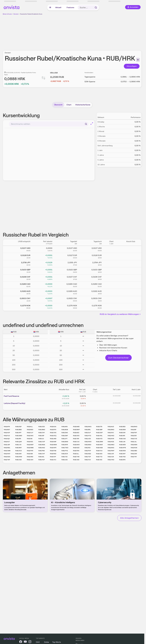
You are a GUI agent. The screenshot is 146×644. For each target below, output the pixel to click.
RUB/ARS (65, 427)
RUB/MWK (53, 445)
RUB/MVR (76, 445)
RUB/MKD (111, 445)
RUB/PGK (53, 451)
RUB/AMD (76, 427)
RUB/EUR (122, 433)
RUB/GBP (99, 430)
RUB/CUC (76, 442)
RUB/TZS (64, 457)
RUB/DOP (99, 433)
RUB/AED (76, 433)
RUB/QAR (19, 442)
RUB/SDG (7, 457)
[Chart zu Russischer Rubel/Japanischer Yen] (111, 263)
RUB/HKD (111, 436)
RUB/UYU (53, 460)
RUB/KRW (19, 457)
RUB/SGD (88, 454)
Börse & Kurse (7, 14)
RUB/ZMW (100, 442)
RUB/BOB (65, 430)
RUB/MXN (134, 445)
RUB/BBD (19, 430)
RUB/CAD (122, 439)
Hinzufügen (132, 66)
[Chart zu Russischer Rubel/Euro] (111, 256)
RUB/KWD (88, 442)
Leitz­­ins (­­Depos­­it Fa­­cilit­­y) (14, 403)
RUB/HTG (88, 436)
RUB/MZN (122, 445)
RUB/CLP (30, 433)
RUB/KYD (99, 439)
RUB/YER (76, 439)
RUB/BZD (30, 430)
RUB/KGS (111, 442)
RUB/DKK (65, 433)
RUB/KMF (53, 442)
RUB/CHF (42, 454)
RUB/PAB (41, 451)
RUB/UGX (18, 460)
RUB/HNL (99, 436)
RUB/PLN (99, 451)
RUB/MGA (42, 445)
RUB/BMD (42, 430)
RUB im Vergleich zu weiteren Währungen (120, 314)
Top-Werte (57, 642)
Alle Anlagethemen (129, 518)
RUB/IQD (7, 439)
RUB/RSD (53, 454)
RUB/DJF (88, 433)
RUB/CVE (134, 439)
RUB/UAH (30, 460)
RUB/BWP (76, 430)
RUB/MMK (30, 448)
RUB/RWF (111, 451)
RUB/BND (111, 430)
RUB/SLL (76, 454)
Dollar (47, 642)
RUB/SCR (65, 454)
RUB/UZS (65, 460)
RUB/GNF (65, 436)
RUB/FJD (7, 436)
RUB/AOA (53, 427)
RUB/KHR (111, 439)
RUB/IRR (18, 439)
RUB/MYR (65, 445)
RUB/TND (122, 457)
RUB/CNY (42, 433)
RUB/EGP (18, 427)
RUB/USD (76, 460)
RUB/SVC (111, 433)
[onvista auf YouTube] (25, 642)
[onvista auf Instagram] (30, 642)
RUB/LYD (18, 445)
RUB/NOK (134, 448)
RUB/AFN (7, 427)
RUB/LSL (134, 442)
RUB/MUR (99, 445)
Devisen (16, 14)
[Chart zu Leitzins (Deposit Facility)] (95, 404)
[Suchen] (86, 124)
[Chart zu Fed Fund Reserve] (95, 397)
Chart (69, 105)
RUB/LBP (7, 445)
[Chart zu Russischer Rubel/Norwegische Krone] (111, 306)
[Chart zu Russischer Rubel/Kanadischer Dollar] (111, 285)
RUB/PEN (76, 451)
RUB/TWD (65, 448)
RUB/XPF (18, 433)
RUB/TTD (99, 457)
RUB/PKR (30, 451)
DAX (38, 642)
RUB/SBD (134, 451)
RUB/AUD (111, 427)
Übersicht (58, 105)
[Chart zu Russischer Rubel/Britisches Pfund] (111, 270)
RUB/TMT (7, 460)
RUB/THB (76, 457)
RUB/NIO (88, 448)
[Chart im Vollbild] (92, 124)
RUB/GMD (19, 436)
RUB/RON (122, 451)
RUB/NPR (53, 448)
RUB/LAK (122, 442)
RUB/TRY (134, 457)
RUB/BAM (65, 442)
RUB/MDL (7, 448)
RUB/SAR (18, 454)
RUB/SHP (122, 454)
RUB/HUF (42, 460)
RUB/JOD (88, 439)
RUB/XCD (19, 451)
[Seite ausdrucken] (138, 60)
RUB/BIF (134, 430)
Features (70, 7)
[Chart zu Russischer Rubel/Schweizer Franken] (111, 278)
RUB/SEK (30, 454)
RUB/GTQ (53, 436)
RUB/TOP (88, 457)
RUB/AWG (88, 427)
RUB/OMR (7, 451)
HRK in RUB (54, 73)
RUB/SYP (53, 457)
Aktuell (58, 7)
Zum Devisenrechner (118, 358)
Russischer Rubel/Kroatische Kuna (31, 14)
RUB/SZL (41, 457)
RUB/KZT (7, 442)
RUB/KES (30, 442)
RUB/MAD (88, 445)
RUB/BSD (122, 427)
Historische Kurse (83, 105)
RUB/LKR (111, 454)
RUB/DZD (42, 427)
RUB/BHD (134, 427)
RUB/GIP (41, 436)
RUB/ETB (99, 427)
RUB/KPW (123, 448)
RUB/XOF (7, 433)
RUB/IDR (134, 436)
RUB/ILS (41, 439)
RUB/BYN (122, 460)
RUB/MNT (19, 448)
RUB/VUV (88, 460)
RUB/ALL (30, 427)
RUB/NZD (76, 448)
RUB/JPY (64, 439)
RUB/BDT (7, 430)
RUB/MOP (30, 445)
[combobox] (49, 124)
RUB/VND (111, 460)
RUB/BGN (122, 430)
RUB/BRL (88, 430)
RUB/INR (122, 436)
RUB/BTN (53, 430)
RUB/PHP (88, 451)
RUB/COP (42, 442)
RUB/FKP (134, 433)
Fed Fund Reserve (11, 396)
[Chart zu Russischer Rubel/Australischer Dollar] (111, 292)
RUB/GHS (30, 436)
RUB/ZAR (134, 454)
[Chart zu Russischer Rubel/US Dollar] (111, 249)
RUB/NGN (99, 448)
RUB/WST (7, 454)
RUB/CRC (53, 433)
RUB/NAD (42, 448)
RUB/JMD (53, 439)
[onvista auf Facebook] (21, 642)
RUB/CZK (111, 457)
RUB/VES (99, 460)
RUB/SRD (30, 457)
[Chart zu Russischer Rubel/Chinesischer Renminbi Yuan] (111, 299)
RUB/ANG (111, 448)
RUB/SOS (99, 454)
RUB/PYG (65, 451)
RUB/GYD (76, 436)
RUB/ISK (30, 439)
